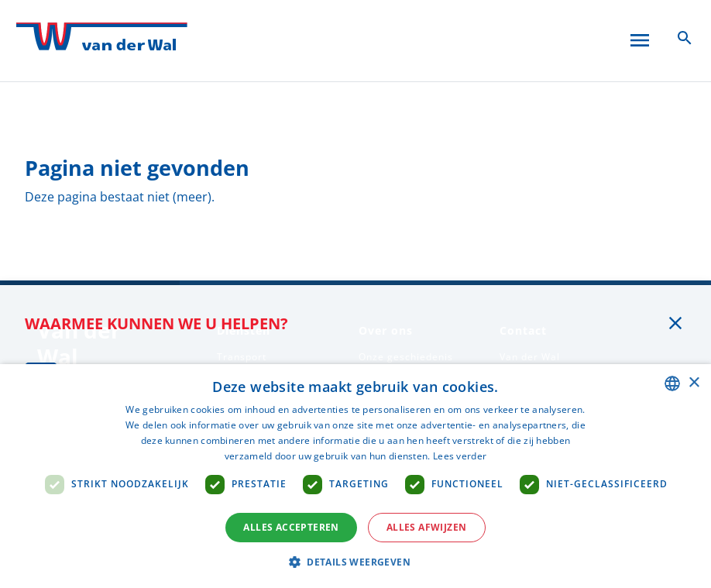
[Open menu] (640, 37)
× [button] (694, 383)
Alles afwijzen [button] (427, 527)
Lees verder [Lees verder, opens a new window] (460, 456)
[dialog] (355, 476)
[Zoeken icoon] (685, 37)
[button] (355, 562)
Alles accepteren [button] (291, 527)
